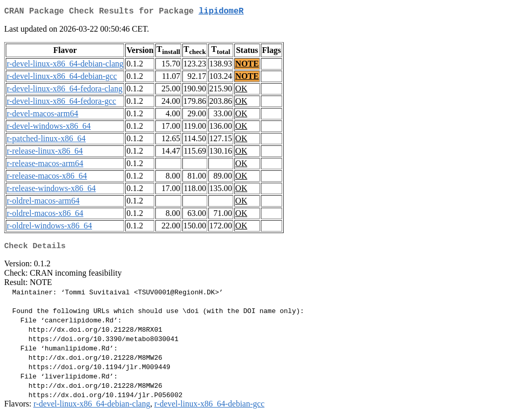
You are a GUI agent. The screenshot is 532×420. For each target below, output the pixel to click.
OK (241, 91)
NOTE (247, 66)
